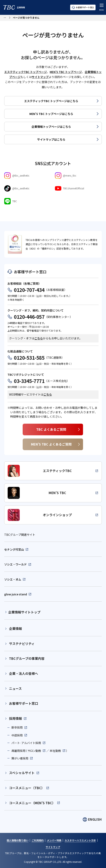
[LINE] (28, 201)
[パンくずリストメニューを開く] (5, 17)
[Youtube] (78, 188)
